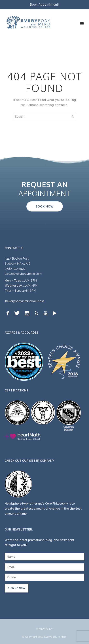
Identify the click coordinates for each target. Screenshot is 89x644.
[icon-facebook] (9, 313)
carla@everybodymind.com (23, 274)
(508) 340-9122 (15, 269)
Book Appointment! (44, 5)
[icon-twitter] (18, 313)
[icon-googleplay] (55, 313)
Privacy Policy (44, 629)
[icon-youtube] (46, 313)
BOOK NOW (45, 206)
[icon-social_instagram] (28, 313)
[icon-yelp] (37, 313)
